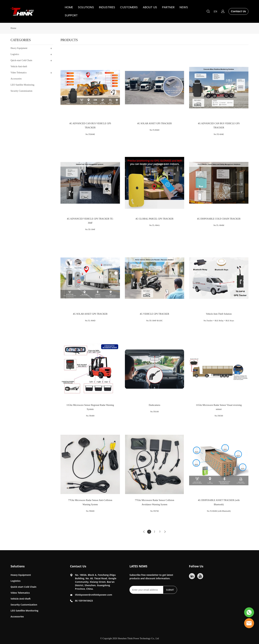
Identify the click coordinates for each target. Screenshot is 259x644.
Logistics (16, 581)
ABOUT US (150, 7)
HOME (69, 7)
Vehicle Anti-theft (21, 599)
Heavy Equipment (21, 575)
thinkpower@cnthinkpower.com (94, 595)
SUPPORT (71, 15)
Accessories (17, 616)
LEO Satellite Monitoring (24, 611)
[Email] (146, 590)
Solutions (18, 566)
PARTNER (168, 7)
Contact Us (238, 11)
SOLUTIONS (86, 7)
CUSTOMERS (129, 7)
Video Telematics (20, 593)
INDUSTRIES (107, 7)
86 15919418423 (84, 601)
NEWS (184, 7)
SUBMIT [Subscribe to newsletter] (170, 590)
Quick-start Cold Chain (23, 587)
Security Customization (24, 605)
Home (13, 28)
